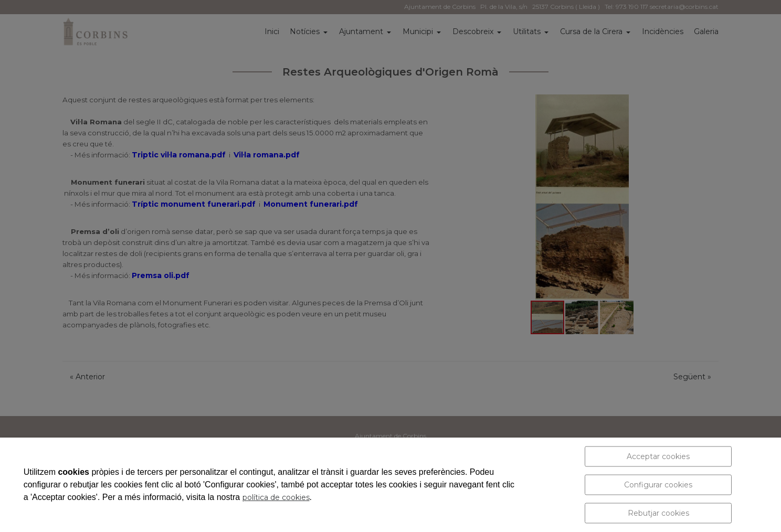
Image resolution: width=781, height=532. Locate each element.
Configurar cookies (658, 485)
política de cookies (276, 497)
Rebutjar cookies (658, 513)
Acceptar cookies (658, 456)
